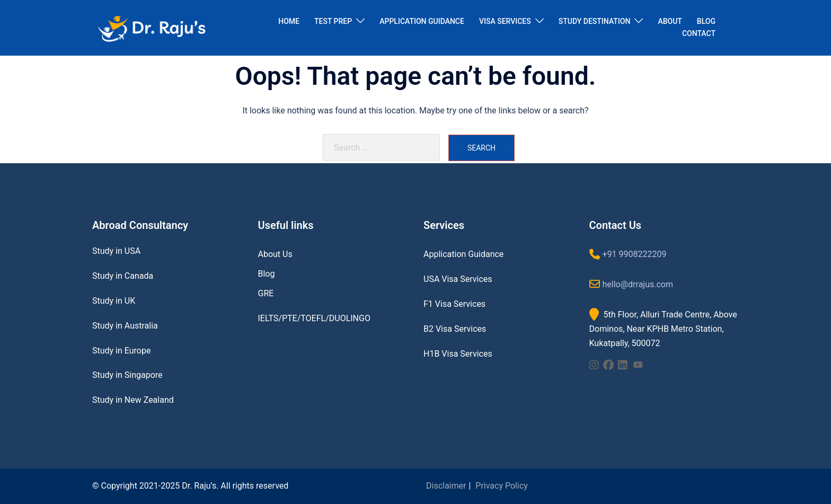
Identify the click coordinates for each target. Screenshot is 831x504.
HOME (289, 21)
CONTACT (699, 33)
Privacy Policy (502, 486)
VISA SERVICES (505, 21)
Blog (267, 274)
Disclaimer (446, 486)
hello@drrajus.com (638, 284)
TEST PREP (333, 21)
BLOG (706, 21)
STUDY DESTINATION (595, 21)
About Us (275, 254)
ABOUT (670, 21)
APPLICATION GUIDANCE (422, 21)
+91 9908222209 (635, 254)
